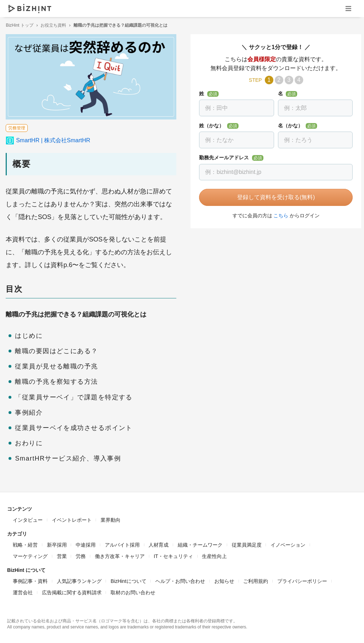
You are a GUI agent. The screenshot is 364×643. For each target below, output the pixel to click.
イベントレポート (72, 519)
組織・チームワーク (200, 543)
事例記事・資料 (30, 580)
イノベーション (288, 543)
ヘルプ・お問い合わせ (180, 580)
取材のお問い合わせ (133, 591)
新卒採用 (57, 543)
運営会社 (23, 591)
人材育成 (159, 543)
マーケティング (30, 555)
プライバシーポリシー (302, 580)
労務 (81, 555)
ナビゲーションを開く (348, 8)
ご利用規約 (256, 580)
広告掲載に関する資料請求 (72, 591)
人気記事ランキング (79, 580)
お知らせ (224, 580)
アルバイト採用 (122, 543)
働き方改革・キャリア (120, 555)
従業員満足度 (247, 543)
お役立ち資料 (55, 25)
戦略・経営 (25, 543)
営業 (62, 555)
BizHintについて (128, 580)
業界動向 (111, 519)
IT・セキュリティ (173, 555)
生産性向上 (214, 555)
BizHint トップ (21, 25)
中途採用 (86, 543)
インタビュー (28, 519)
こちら (278, 216)
